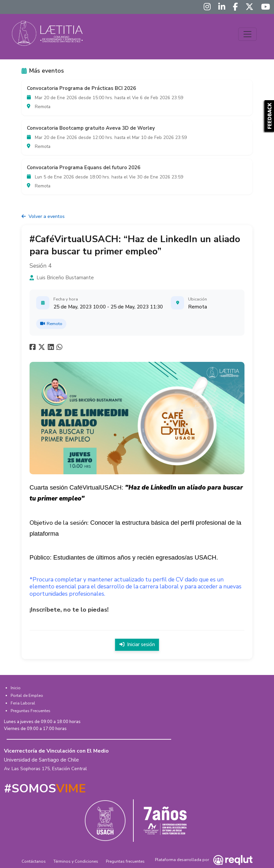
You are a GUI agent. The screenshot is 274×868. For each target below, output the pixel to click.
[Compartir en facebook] (33, 348)
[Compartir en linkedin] (52, 348)
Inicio (16, 687)
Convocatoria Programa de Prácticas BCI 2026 (81, 88)
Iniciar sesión (137, 644)
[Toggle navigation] (247, 34)
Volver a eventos (43, 216)
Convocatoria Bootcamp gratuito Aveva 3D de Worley (91, 128)
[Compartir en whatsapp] (60, 348)
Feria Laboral (23, 702)
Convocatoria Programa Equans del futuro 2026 (84, 167)
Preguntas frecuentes (125, 861)
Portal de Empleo (27, 695)
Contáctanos (34, 861)
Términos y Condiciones (76, 861)
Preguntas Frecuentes (31, 710)
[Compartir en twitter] (42, 348)
